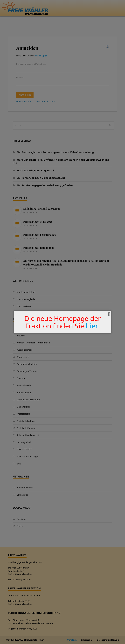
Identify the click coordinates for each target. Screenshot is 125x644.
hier (92, 326)
